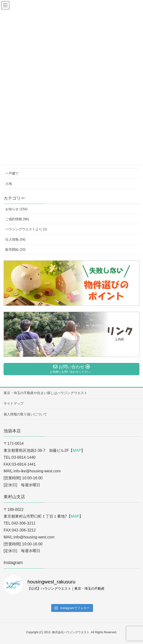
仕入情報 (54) (15, 239)
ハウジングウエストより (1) (26, 229)
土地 (9, 184)
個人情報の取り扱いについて (25, 414)
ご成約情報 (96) (17, 219)
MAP (77, 450)
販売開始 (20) (15, 249)
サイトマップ (14, 403)
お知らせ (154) (16, 209)
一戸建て (12, 173)
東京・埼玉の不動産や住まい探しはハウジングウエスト (45, 393)
